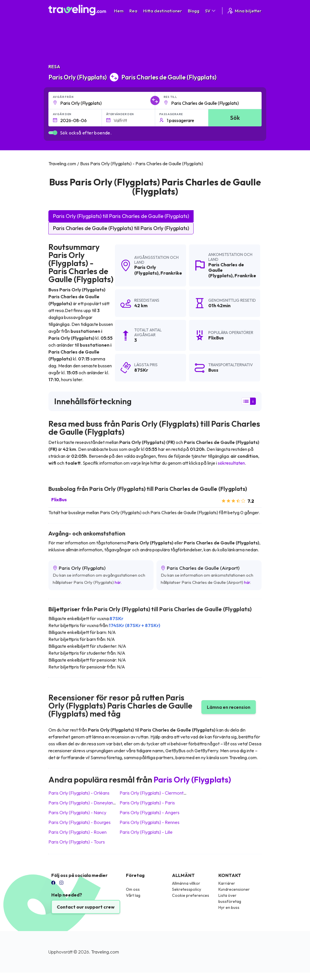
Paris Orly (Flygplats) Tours (77, 842)
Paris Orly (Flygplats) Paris (147, 803)
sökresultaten (231, 463)
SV (211, 11)
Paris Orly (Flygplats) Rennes (150, 822)
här (118, 582)
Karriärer (227, 883)
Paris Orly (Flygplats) (146, 270)
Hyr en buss (229, 907)
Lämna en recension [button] (229, 707)
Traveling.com (105, 952)
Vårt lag (133, 895)
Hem (119, 11)
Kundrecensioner (234, 889)
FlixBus (59, 500)
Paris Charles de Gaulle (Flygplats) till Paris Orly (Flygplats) (121, 228)
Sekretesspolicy (187, 889)
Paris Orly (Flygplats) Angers (150, 812)
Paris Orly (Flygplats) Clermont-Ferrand (161, 793)
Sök (235, 118)
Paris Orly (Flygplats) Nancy (77, 812)
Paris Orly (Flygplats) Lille (146, 832)
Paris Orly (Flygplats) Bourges (80, 822)
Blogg (194, 11)
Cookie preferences (191, 895)
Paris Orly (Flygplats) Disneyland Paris (87, 803)
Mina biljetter (244, 11)
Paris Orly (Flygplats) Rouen (77, 832)
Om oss (133, 889)
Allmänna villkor (186, 883)
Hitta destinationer (163, 11)
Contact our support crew (86, 907)
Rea (133, 11)
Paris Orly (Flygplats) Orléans (79, 793)
